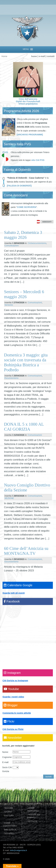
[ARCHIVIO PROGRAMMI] (30, 135)
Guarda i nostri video (13, 697)
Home (4, 56)
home (34, 56)
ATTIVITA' (33, 821)
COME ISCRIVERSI (27, 207)
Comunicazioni (11, 246)
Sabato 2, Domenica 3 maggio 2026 (23, 235)
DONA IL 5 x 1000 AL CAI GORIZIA (24, 427)
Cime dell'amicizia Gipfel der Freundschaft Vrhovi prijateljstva (28, 100)
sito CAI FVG (38, 160)
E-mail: (6, 762)
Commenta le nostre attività (17, 713)
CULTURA (9, 816)
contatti (51, 56)
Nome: (5, 752)
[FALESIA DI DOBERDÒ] (19, 186)
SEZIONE (9, 498)
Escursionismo (11, 378)
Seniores (9, 305)
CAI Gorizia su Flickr (13, 729)
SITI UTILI (9, 833)
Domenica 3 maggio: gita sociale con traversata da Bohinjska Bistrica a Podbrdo (26, 362)
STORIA (8, 812)
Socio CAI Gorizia (7, 769)
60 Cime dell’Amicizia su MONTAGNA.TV (26, 551)
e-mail (42, 56)
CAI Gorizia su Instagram (15, 681)
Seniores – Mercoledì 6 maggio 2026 (24, 294)
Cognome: (7, 757)
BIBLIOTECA (10, 830)
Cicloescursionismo (37, 243)
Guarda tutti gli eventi (14, 593)
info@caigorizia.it (18, 850)
